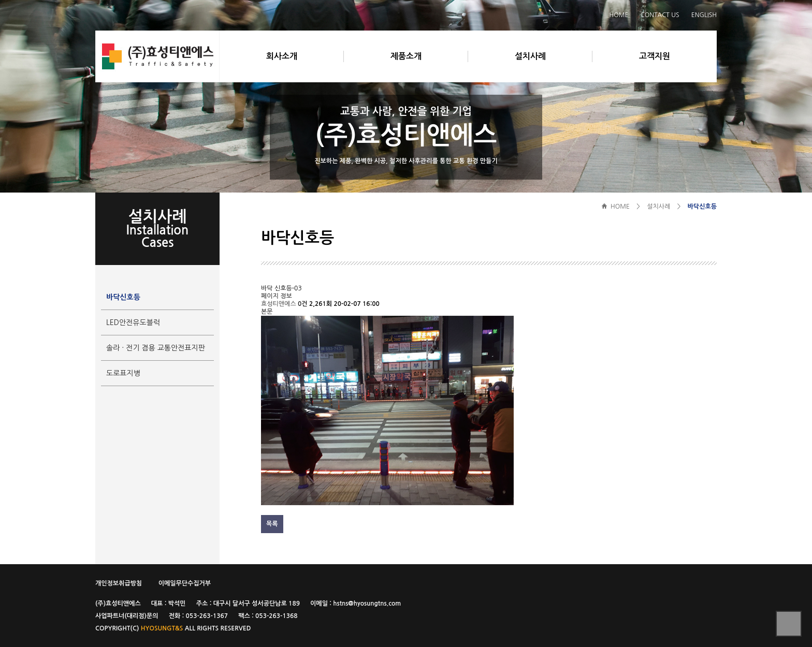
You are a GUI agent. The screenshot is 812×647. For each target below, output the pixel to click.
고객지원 (655, 56)
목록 (272, 524)
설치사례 (530, 56)
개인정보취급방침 (119, 583)
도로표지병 (123, 373)
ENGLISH (704, 15)
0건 (303, 304)
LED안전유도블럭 (133, 322)
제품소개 (406, 56)
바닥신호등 (123, 297)
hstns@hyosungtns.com (367, 604)
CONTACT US (660, 15)
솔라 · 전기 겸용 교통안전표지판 (156, 348)
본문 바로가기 (70, 0)
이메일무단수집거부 (185, 583)
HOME (619, 15)
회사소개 (282, 56)
